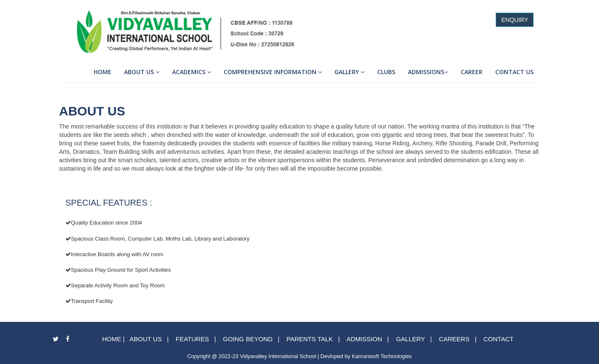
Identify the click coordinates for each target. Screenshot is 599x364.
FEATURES (191, 339)
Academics (192, 72)
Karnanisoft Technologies (382, 356)
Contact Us (514, 72)
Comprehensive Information (273, 72)
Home (103, 72)
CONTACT (498, 339)
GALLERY (411, 339)
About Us (142, 72)
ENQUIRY (515, 20)
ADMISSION (364, 339)
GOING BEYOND (248, 339)
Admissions (428, 72)
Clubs (386, 72)
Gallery (349, 72)
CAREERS (454, 339)
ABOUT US (146, 339)
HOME (112, 339)
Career (472, 72)
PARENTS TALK (310, 339)
